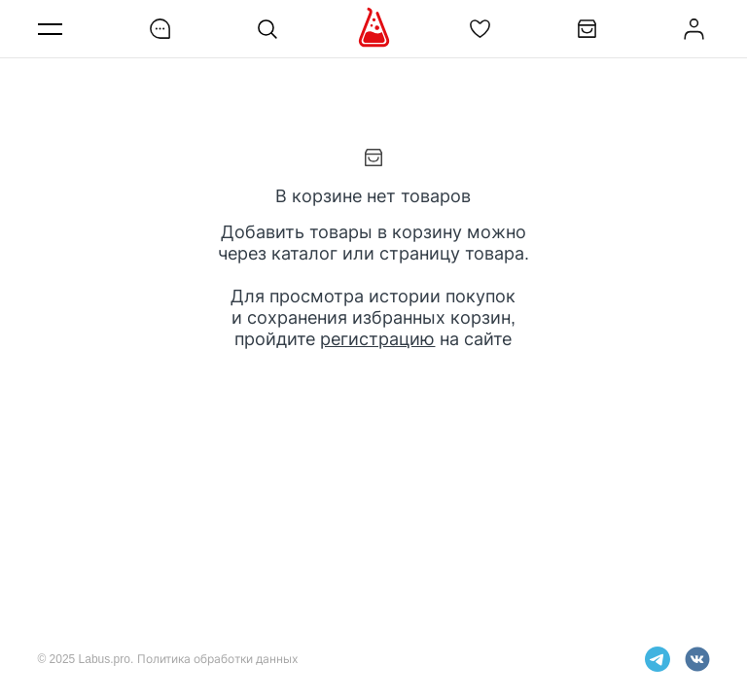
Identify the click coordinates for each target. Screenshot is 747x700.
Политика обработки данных (218, 659)
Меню (53, 29)
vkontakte (697, 659)
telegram (658, 659)
